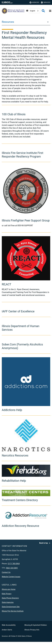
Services (46, 2)
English (33, 11)
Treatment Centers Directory (20, 500)
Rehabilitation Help (14, 481)
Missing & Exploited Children (36, 625)
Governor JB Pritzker (9, 636)
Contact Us (6, 572)
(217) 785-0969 (14, 564)
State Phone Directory (10, 598)
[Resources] (47, 22)
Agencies (34, 2)
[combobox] (34, 11)
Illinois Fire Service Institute (13, 611)
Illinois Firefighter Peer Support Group (26, 220)
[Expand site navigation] (50, 11)
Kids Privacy (7, 594)
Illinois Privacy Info (32, 630)
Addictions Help (12, 410)
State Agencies (8, 602)
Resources (8, 22)
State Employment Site (11, 607)
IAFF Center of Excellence (18, 311)
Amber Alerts (7, 630)
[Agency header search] (43, 11)
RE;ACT (7, 284)
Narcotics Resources (15, 455)
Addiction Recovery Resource (20, 526)
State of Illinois (27, 636)
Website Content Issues (11, 577)
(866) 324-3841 (12, 568)
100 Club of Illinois (14, 114)
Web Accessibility (9, 625)
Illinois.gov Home (9, 589)
